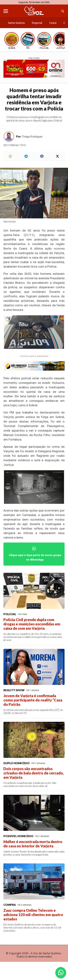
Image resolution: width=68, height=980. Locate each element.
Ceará (53, 23)
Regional (37, 23)
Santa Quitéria (16, 23)
